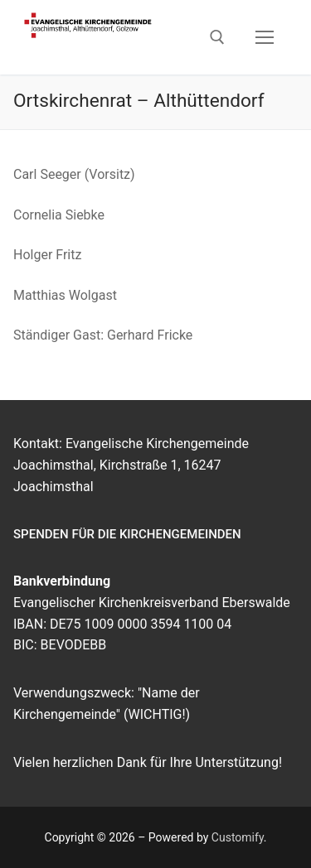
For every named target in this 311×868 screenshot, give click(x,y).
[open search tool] (217, 37)
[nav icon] (265, 37)
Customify (238, 837)
